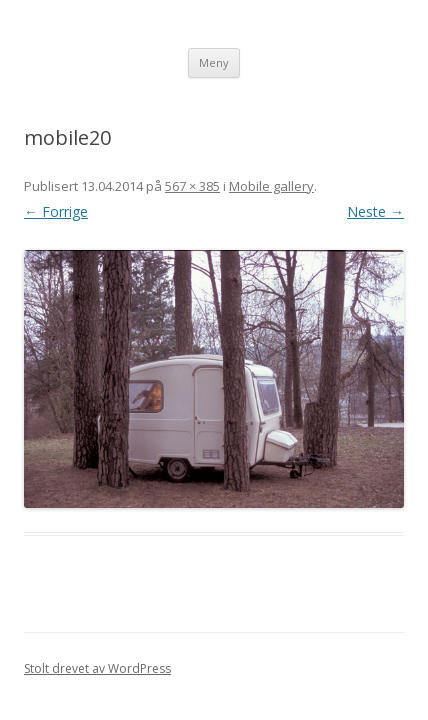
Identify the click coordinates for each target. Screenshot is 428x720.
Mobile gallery (271, 186)
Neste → (375, 211)
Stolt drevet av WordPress (97, 668)
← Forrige (56, 211)
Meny (214, 62)
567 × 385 (192, 186)
